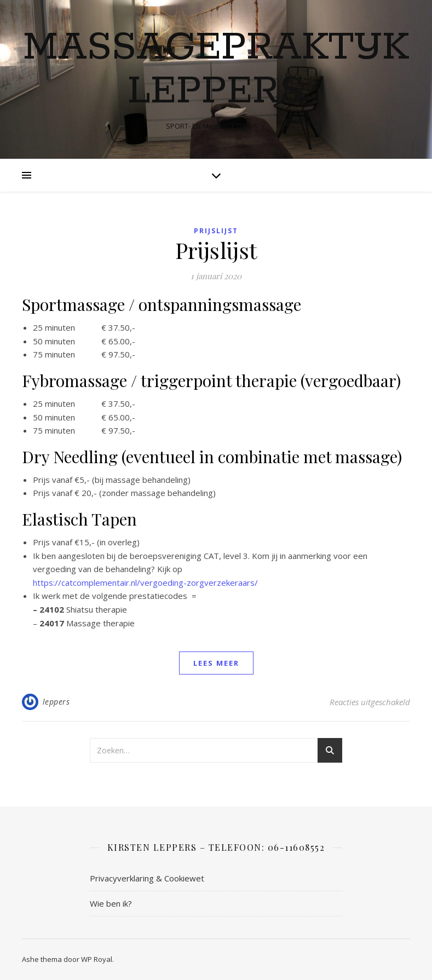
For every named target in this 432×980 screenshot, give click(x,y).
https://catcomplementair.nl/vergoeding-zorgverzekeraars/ (145, 583)
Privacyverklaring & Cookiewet (147, 878)
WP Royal (97, 959)
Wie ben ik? (111, 903)
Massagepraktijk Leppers (216, 70)
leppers (56, 702)
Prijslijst (216, 231)
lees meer (216, 663)
